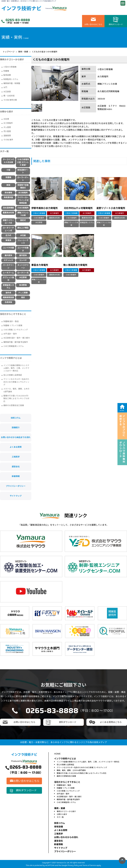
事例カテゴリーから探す (66, 811)
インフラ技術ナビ (21, 8)
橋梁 (23, 297)
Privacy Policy (73, 865)
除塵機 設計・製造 (11, 321)
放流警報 (23, 285)
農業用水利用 (8, 213)
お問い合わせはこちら (93, 24)
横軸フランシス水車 (23, 214)
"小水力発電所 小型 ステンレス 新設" (23, 162)
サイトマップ (16, 496)
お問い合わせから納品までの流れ (16, 437)
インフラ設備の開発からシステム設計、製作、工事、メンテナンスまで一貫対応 (16, 368)
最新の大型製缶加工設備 (14, 405)
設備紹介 (16, 428)
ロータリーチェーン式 (8, 229)
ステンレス (8, 260)
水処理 (6, 119)
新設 (8, 185)
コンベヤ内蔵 (8, 248)
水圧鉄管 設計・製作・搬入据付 (17, 338)
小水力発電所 (23, 208)
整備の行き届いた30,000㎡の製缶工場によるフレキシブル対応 (16, 399)
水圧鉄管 (7, 92)
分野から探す (62, 814)
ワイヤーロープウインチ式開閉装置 (23, 200)
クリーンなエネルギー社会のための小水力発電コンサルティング (16, 382)
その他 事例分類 (10, 100)
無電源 (8, 240)
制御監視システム (11, 79)
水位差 (23, 235)
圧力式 (8, 235)
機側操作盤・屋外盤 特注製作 (16, 342)
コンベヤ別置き (23, 249)
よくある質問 (16, 447)
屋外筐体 (23, 255)
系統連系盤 (8, 197)
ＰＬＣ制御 (23, 293)
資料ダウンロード (116, 24)
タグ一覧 (60, 817)
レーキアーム (8, 273)
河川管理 (7, 131)
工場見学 (16, 457)
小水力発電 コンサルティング (16, 330)
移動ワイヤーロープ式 (8, 222)
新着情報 (16, 476)
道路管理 (7, 136)
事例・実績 (23, 52)
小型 (8, 170)
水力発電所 (8, 123)
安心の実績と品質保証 (13, 375)
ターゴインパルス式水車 (8, 161)
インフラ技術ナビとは (11, 358)
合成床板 (8, 302)
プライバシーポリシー (16, 486)
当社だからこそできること (13, 314)
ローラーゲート (23, 179)
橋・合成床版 (9, 96)
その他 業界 (8, 140)
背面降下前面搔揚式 (23, 186)
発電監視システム (8, 286)
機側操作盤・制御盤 (12, 83)
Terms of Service (89, 865)
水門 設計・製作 (10, 334)
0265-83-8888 (18, 20)
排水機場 (8, 193)
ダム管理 (7, 127)
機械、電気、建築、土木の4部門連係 (71, 770)
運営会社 (16, 467)
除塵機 (6, 71)
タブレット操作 (8, 279)
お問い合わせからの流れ (66, 837)
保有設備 (58, 827)
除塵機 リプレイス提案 (13, 326)
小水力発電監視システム (14, 346)
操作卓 (8, 293)
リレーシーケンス (23, 242)
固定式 (23, 220)
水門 (5, 87)
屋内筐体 (8, 255)
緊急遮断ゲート (23, 171)
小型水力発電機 (10, 67)
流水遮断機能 (8, 208)
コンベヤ (23, 260)
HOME (57, 754)
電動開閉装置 (8, 297)
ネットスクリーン (23, 266)
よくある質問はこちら (111, 722)
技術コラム (16, 418)
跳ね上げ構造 (23, 228)
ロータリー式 (23, 273)
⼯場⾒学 (58, 834)
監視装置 (7, 75)
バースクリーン (8, 266)
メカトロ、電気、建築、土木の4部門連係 (16, 390)
